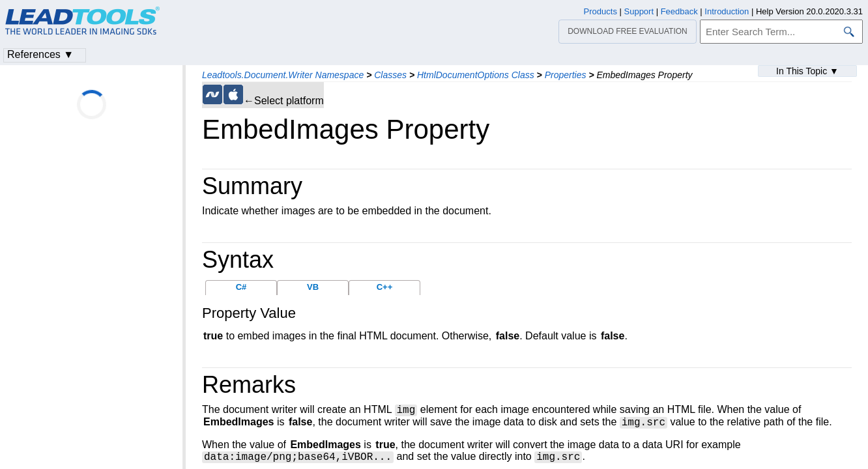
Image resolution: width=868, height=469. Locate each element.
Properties (566, 75)
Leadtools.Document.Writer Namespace (283, 75)
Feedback (679, 11)
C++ (385, 287)
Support (639, 11)
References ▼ (40, 54)
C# (241, 287)
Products (600, 11)
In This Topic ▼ (807, 71)
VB (313, 287)
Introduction (727, 11)
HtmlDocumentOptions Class (476, 75)
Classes (390, 75)
